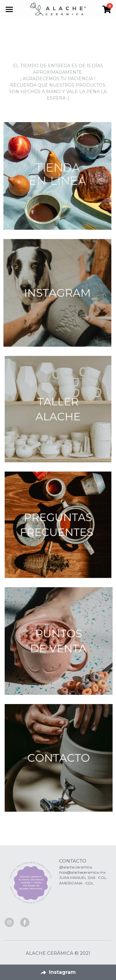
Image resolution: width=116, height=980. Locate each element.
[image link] (58, 9)
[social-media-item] (9, 922)
